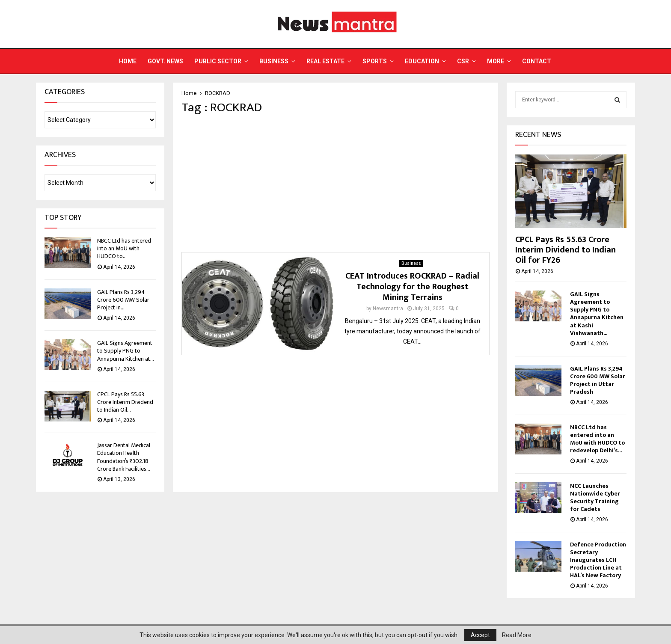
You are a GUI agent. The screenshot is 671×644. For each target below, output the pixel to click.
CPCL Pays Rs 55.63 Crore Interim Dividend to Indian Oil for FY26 (566, 250)
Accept (480, 635)
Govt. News (165, 61)
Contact (537, 61)
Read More (517, 635)
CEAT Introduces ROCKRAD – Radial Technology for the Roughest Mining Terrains (412, 287)
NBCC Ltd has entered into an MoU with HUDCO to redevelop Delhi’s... (597, 439)
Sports (375, 61)
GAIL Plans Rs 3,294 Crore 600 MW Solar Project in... (123, 300)
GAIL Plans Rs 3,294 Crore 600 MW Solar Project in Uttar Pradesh (598, 380)
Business (274, 61)
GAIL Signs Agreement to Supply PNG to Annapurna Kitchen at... (126, 351)
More (496, 61)
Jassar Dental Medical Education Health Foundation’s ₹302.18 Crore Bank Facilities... (124, 457)
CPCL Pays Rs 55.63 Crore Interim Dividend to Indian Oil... (125, 402)
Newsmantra (388, 309)
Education (422, 61)
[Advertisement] (335, 184)
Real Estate (325, 61)
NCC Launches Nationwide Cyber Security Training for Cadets (595, 497)
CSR (463, 61)
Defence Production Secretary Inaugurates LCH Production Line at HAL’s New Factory (598, 560)
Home (128, 61)
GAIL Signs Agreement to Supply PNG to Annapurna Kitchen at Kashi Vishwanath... (597, 313)
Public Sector (218, 61)
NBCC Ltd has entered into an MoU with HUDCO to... (124, 248)
